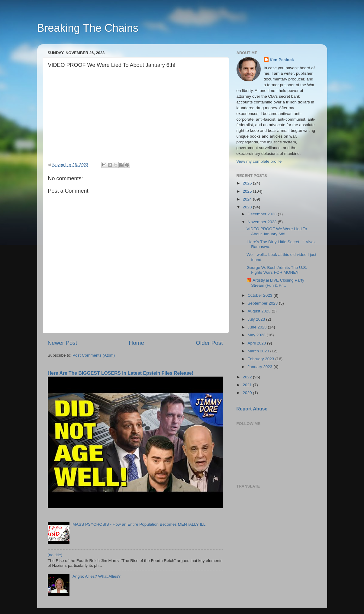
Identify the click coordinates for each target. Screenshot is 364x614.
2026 (248, 183)
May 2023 (257, 335)
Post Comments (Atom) (94, 355)
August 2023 (260, 311)
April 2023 (258, 343)
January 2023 (261, 367)
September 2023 (263, 303)
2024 (248, 199)
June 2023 (258, 327)
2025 (248, 191)
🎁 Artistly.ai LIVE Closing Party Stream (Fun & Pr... (275, 283)
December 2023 (263, 214)
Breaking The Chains (88, 28)
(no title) (55, 555)
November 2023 (263, 222)
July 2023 (257, 319)
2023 (248, 207)
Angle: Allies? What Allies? (97, 576)
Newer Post (63, 343)
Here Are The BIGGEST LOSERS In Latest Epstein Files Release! (121, 373)
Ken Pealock (282, 60)
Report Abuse (252, 409)
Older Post (209, 343)
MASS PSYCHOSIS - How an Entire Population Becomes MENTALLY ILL (139, 524)
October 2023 (261, 295)
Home (137, 343)
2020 (248, 393)
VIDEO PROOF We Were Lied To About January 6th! (277, 231)
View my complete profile (259, 161)
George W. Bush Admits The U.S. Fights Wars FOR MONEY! (277, 270)
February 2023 (262, 359)
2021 (248, 385)
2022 (248, 377)
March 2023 (259, 351)
